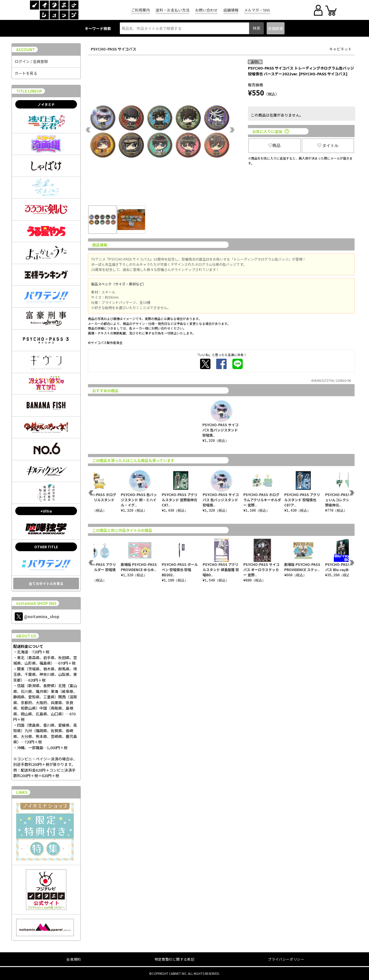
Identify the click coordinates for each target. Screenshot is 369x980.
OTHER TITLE (46, 547)
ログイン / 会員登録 (31, 61)
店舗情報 (231, 10)
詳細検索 (276, 28)
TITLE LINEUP (29, 91)
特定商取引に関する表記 (175, 959)
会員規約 (74, 959)
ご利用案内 (141, 10)
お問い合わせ (206, 10)
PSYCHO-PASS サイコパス (114, 49)
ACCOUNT (26, 49)
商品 (274, 145)
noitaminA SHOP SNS (36, 603)
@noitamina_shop (37, 617)
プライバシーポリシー (286, 959)
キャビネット (340, 49)
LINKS (22, 792)
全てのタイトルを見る (46, 583)
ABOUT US (26, 636)
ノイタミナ (46, 104)
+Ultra (46, 511)
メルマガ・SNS (257, 10)
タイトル (328, 145)
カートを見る (26, 73)
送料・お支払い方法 (173, 10)
